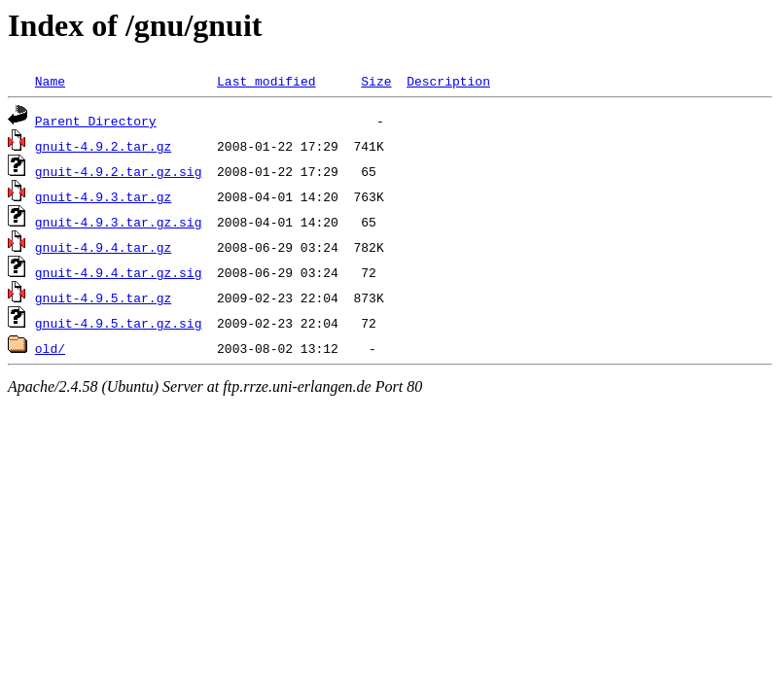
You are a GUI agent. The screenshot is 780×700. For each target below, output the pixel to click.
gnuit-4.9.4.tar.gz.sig (119, 272)
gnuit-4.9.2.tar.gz (103, 146)
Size (376, 81)
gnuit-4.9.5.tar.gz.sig (119, 323)
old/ (50, 348)
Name (50, 81)
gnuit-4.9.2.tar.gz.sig (119, 171)
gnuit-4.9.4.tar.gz (103, 247)
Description (448, 81)
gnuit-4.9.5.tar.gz (103, 297)
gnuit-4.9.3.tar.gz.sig (119, 222)
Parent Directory (96, 121)
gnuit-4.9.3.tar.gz (103, 196)
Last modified (266, 81)
